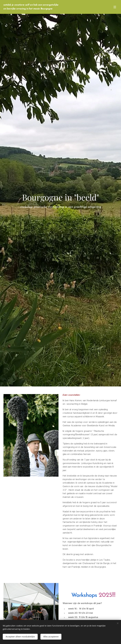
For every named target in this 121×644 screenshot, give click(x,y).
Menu (115, 7)
